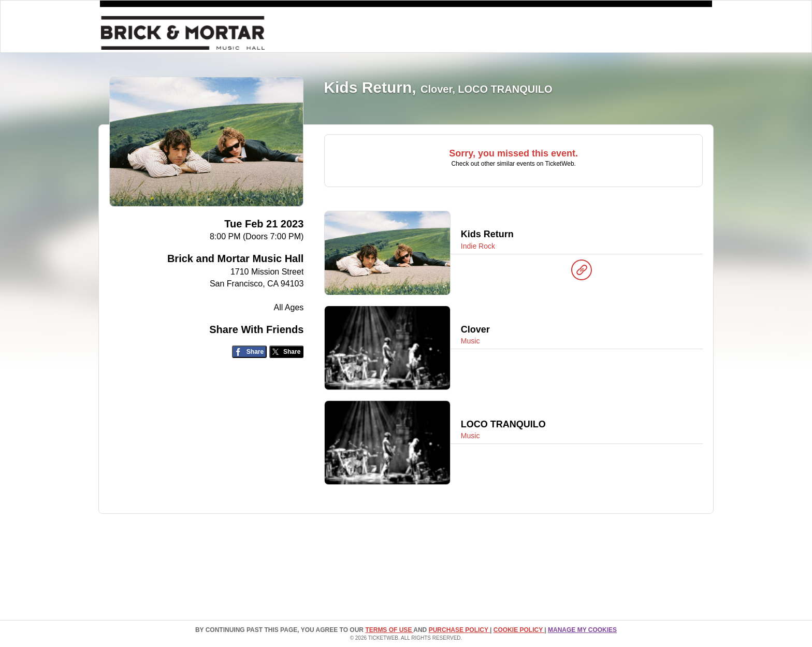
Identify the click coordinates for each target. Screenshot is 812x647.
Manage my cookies (582, 630)
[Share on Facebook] (249, 352)
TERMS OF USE (389, 630)
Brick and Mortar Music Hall (235, 258)
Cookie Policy (519, 630)
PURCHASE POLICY (459, 630)
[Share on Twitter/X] (287, 352)
